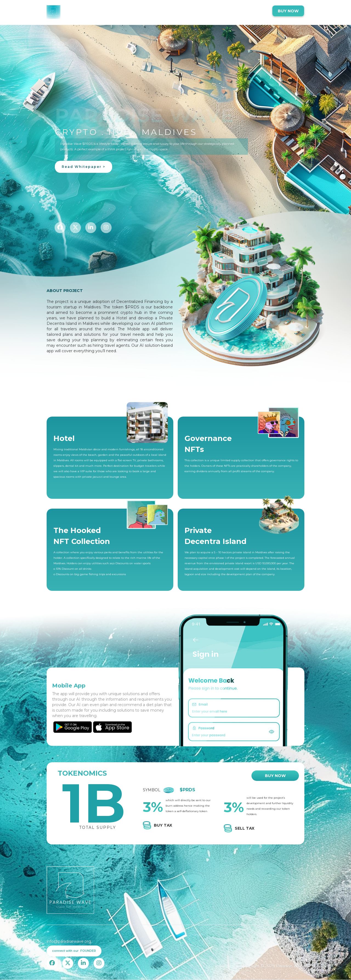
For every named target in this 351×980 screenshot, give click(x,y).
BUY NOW (288, 11)
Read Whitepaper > (83, 167)
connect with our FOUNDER (74, 951)
